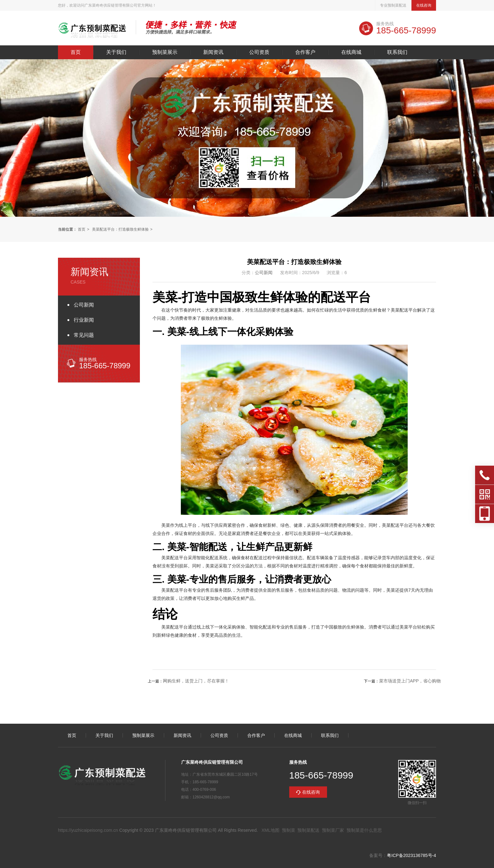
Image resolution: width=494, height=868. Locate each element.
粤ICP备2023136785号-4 (411, 855)
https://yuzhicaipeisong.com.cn (88, 830)
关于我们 (116, 52)
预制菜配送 (308, 830)
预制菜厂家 (333, 830)
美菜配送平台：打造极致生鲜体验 (120, 229)
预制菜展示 (165, 52)
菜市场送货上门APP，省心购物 (410, 681)
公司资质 (259, 52)
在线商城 (351, 52)
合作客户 (305, 52)
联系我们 (397, 52)
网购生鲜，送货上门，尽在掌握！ (196, 681)
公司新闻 (84, 305)
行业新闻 (84, 320)
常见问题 (84, 335)
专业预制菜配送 (393, 5)
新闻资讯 (213, 52)
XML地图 (270, 830)
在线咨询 (424, 5)
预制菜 (289, 830)
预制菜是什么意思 (364, 830)
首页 (76, 52)
